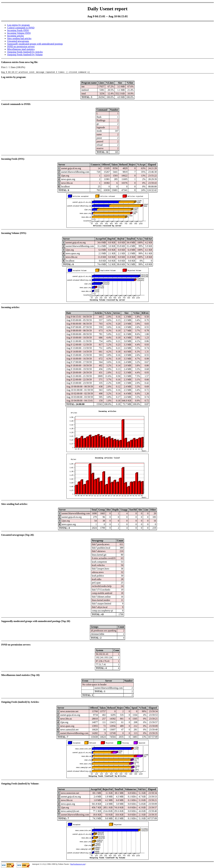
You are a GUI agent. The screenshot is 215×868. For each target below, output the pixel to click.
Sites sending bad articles (19, 38)
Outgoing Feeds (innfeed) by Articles (25, 52)
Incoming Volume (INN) (19, 33)
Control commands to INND (21, 28)
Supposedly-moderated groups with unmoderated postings (35, 44)
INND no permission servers (21, 46)
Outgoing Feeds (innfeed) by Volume (25, 55)
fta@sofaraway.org (78, 864)
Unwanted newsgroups (18, 41)
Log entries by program (18, 25)
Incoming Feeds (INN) (18, 30)
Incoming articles (16, 36)
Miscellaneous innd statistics (21, 49)
